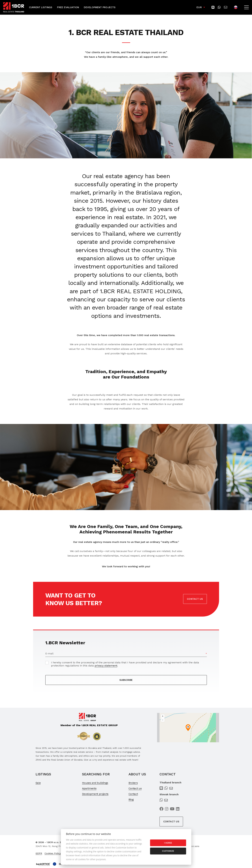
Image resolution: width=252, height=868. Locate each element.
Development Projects (100, 7)
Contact (133, 794)
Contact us (195, 599)
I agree (168, 843)
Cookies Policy (53, 853)
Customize (168, 851)
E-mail (49, 653)
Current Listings (41, 7)
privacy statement (106, 666)
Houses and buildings (95, 783)
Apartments (89, 788)
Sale (38, 783)
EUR (199, 7)
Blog (131, 799)
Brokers (133, 783)
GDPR (39, 853)
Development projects (95, 794)
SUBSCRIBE (126, 680)
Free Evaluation (68, 7)
